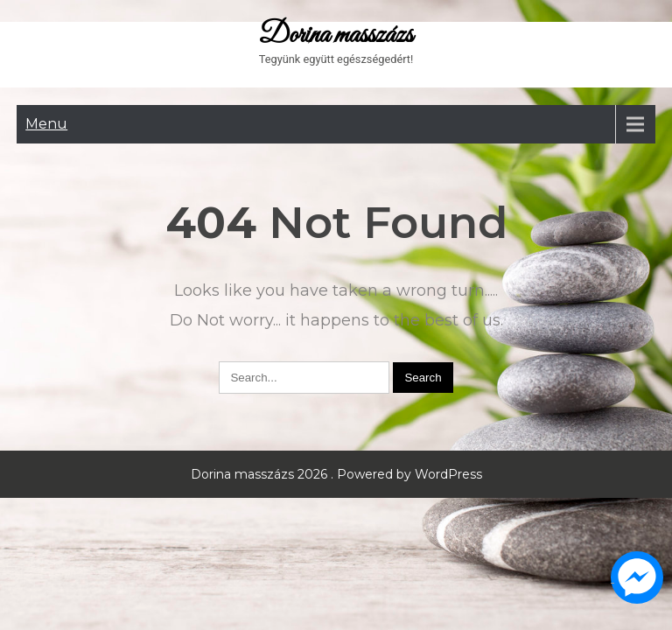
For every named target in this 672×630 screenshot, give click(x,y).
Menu (46, 124)
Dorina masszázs (336, 36)
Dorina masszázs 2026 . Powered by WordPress (336, 474)
